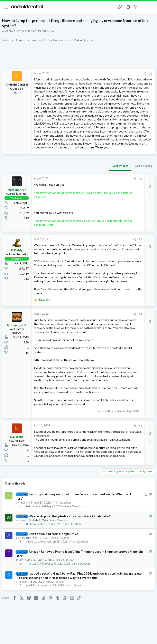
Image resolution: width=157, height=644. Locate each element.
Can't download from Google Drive (53, 534)
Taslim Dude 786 (26, 560)
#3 (140, 239)
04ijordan (21, 582)
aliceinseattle (23, 538)
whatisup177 (23, 520)
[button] (6, 7)
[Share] (145, 74)
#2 (140, 179)
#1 (151, 74)
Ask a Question (62, 502)
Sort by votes (143, 166)
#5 (140, 426)
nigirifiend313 (24, 502)
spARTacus (33, 586)
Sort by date (120, 166)
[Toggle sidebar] (144, 7)
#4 (140, 314)
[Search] (151, 7)
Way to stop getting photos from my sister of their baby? (69, 516)
